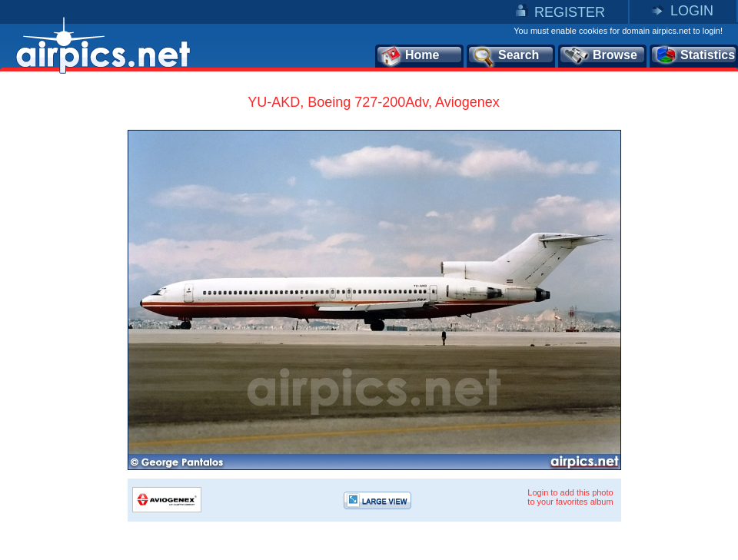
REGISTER (570, 12)
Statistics (695, 56)
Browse (600, 56)
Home (409, 56)
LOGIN (692, 11)
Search (505, 56)
